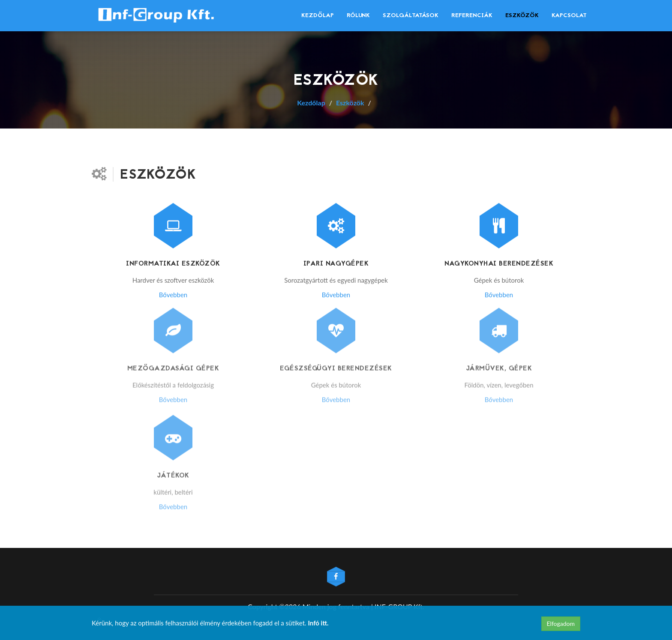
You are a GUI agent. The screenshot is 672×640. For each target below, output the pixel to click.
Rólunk (358, 16)
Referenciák (472, 16)
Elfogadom (561, 624)
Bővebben (173, 294)
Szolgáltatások (411, 16)
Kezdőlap (318, 16)
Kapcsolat (569, 16)
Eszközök (522, 16)
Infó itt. (318, 623)
